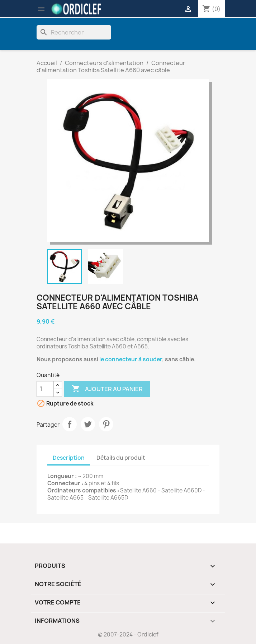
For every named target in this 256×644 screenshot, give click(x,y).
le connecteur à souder (131, 359)
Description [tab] (69, 458)
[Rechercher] (74, 32)
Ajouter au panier (107, 389)
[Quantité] (45, 389)
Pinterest (106, 424)
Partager (70, 424)
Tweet (88, 424)
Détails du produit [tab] (121, 458)
